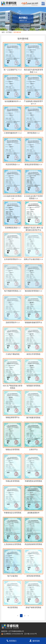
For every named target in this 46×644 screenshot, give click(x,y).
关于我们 (9, 32)
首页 (3, 32)
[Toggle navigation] (43, 4)
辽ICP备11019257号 (30, 634)
